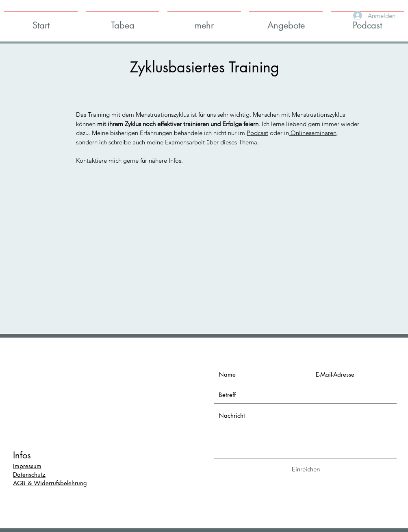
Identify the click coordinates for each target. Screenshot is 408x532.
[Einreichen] (306, 469)
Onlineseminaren (313, 133)
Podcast (257, 133)
